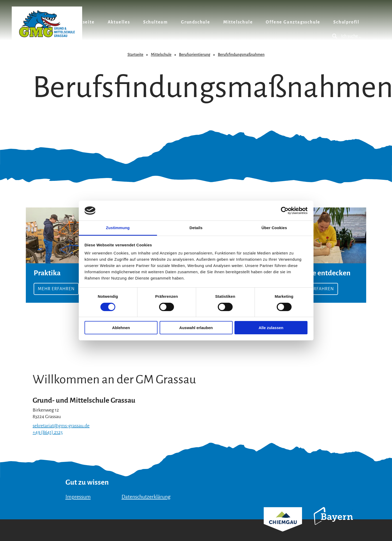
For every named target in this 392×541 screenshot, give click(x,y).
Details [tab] (196, 228)
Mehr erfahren (66, 255)
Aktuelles (119, 22)
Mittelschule (238, 22)
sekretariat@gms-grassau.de (61, 426)
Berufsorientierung (195, 55)
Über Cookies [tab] (274, 228)
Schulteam (156, 22)
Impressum (78, 497)
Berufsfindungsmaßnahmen (241, 55)
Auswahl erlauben (196, 328)
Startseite (83, 22)
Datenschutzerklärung (146, 497)
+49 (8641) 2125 (48, 432)
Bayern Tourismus (333, 523)
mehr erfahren (326, 255)
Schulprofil (346, 22)
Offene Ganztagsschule (293, 22)
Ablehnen (121, 328)
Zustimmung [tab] (118, 228)
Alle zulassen (271, 328)
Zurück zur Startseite (47, 24)
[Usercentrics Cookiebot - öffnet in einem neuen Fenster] (285, 211)
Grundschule (196, 22)
